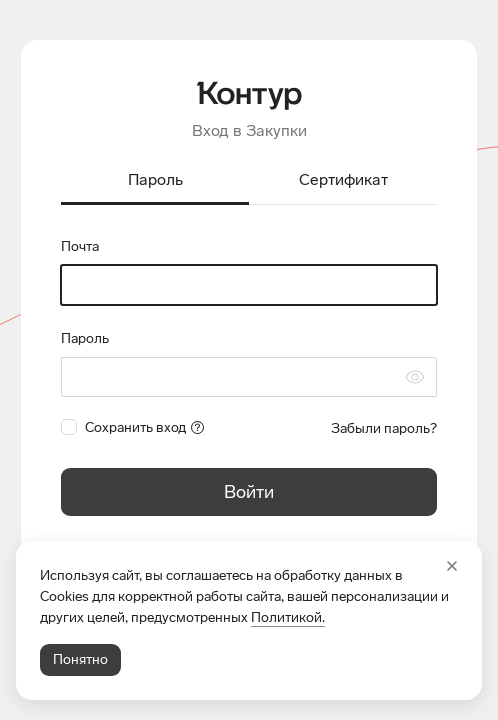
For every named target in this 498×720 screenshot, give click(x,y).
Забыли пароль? (384, 428)
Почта (80, 246)
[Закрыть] (452, 566)
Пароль (85, 338)
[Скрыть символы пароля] (415, 377)
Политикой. (288, 617)
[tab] (155, 181)
